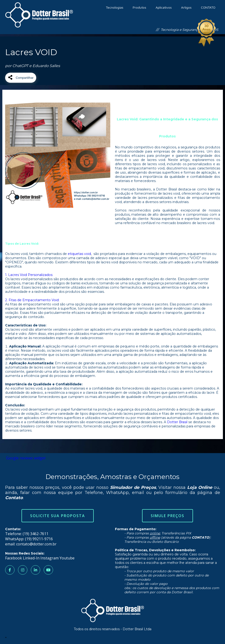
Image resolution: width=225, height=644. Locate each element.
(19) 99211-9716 (39, 539)
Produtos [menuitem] (139, 7)
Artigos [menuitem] (186, 7)
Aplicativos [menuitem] (164, 7)
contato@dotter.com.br (36, 544)
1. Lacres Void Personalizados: (29, 275)
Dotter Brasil (177, 422)
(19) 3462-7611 (36, 534)
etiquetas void (79, 254)
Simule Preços (168, 516)
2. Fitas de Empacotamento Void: (32, 300)
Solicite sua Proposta (58, 516)
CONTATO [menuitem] (208, 7)
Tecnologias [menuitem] (115, 7)
